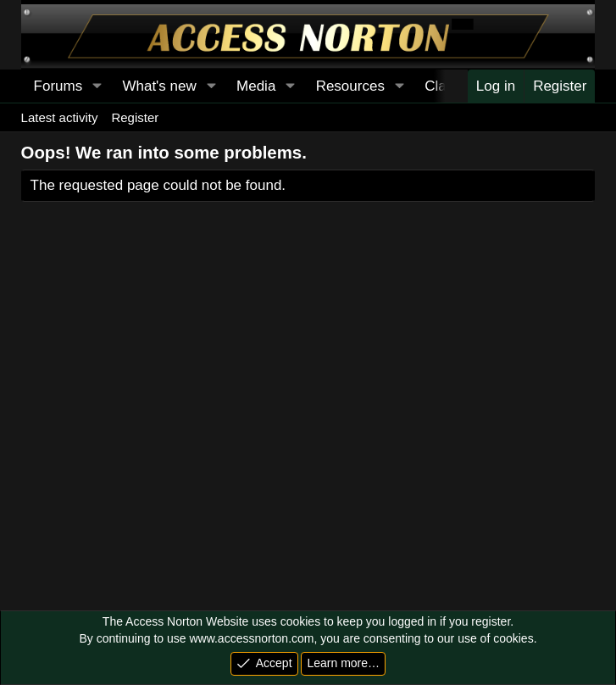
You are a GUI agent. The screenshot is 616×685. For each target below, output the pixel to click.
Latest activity (60, 117)
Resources (350, 86)
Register (135, 117)
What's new (159, 86)
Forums (58, 86)
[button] (97, 86)
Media (256, 86)
